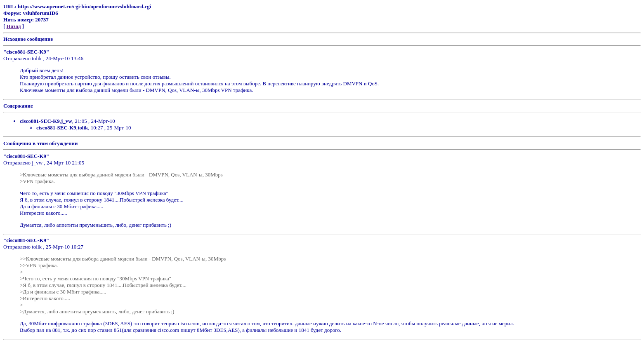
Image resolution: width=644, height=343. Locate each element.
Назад (14, 26)
